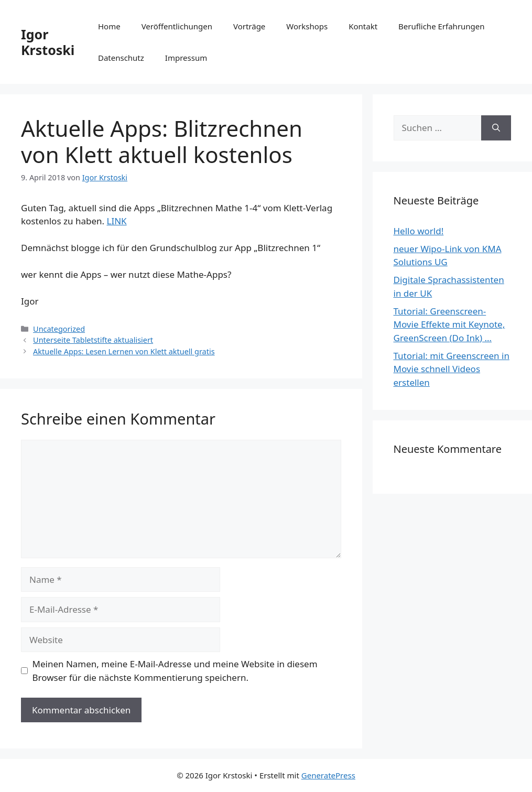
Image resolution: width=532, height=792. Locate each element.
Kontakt (363, 26)
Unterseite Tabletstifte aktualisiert (93, 340)
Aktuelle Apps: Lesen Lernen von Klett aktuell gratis (124, 351)
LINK (116, 221)
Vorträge (249, 26)
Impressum (186, 58)
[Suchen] (496, 128)
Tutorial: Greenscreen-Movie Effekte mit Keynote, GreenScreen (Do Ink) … (449, 324)
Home (109, 26)
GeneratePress (328, 775)
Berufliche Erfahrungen (441, 26)
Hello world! (419, 231)
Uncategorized (59, 329)
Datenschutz (121, 58)
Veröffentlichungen (177, 26)
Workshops (307, 26)
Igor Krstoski (48, 42)
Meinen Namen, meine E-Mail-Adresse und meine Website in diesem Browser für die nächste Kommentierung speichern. (175, 671)
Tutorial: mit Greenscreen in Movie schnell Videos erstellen (452, 369)
